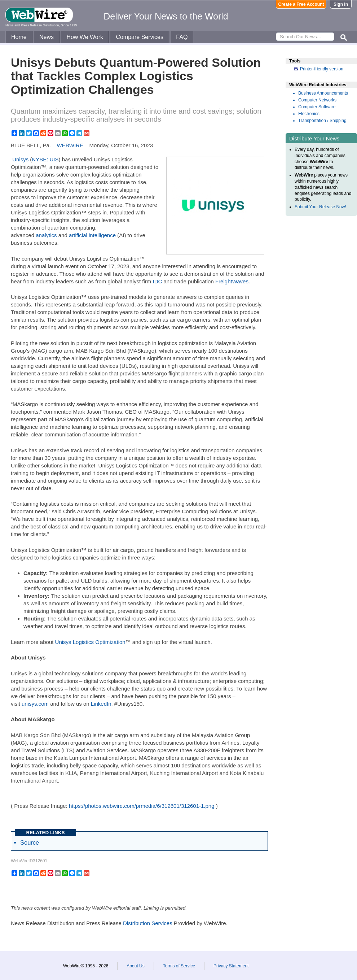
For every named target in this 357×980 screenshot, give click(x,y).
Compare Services (140, 37)
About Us (135, 966)
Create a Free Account (301, 4)
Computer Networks (317, 100)
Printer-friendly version (322, 69)
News (47, 37)
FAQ (182, 37)
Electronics (309, 114)
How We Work (85, 37)
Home (19, 37)
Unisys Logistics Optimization (90, 642)
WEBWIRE (70, 145)
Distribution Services (148, 923)
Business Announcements (323, 93)
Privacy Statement (231, 966)
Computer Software (317, 107)
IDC (158, 281)
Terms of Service (179, 966)
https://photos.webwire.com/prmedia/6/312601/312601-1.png (142, 806)
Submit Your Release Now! (320, 207)
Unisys (20, 159)
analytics (46, 235)
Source (30, 842)
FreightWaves (232, 281)
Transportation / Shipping (322, 121)
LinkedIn (101, 704)
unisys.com (35, 704)
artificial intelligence (92, 235)
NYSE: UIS (45, 159)
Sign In (341, 4)
